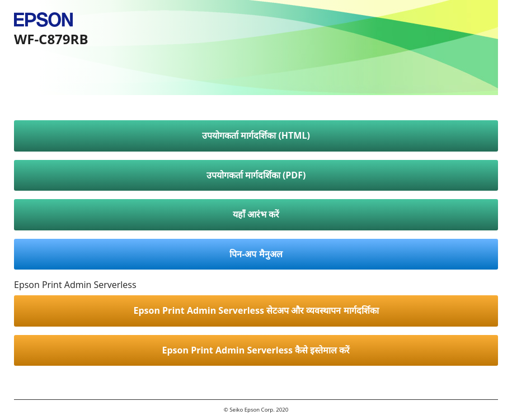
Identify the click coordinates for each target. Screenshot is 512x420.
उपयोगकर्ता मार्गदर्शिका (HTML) (256, 135)
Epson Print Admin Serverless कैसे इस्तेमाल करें (256, 350)
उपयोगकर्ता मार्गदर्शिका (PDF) (256, 175)
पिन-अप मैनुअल (256, 254)
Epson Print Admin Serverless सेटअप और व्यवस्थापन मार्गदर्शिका (256, 310)
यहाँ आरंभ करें (256, 214)
